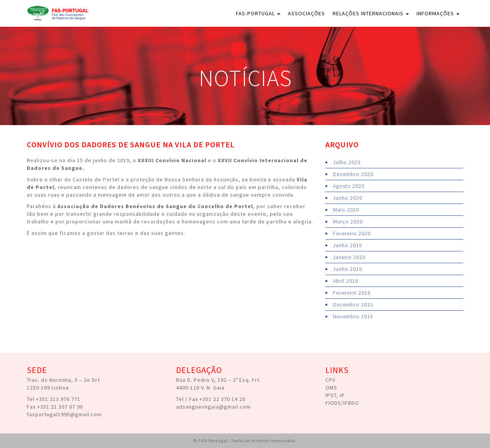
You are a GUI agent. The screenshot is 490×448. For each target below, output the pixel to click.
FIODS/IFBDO (342, 403)
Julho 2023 (347, 162)
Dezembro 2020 (353, 174)
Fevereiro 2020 (352, 233)
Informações (438, 13)
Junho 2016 (348, 269)
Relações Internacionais (371, 13)
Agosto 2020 (349, 186)
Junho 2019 (348, 245)
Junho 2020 (348, 198)
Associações (306, 13)
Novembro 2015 (353, 316)
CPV (330, 380)
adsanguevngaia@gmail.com (213, 407)
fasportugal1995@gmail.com (64, 414)
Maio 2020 (346, 210)
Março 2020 (348, 222)
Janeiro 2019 (349, 257)
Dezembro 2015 (353, 305)
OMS (331, 388)
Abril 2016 (346, 281)
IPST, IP (335, 395)
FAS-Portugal (258, 13)
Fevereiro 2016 (352, 293)
